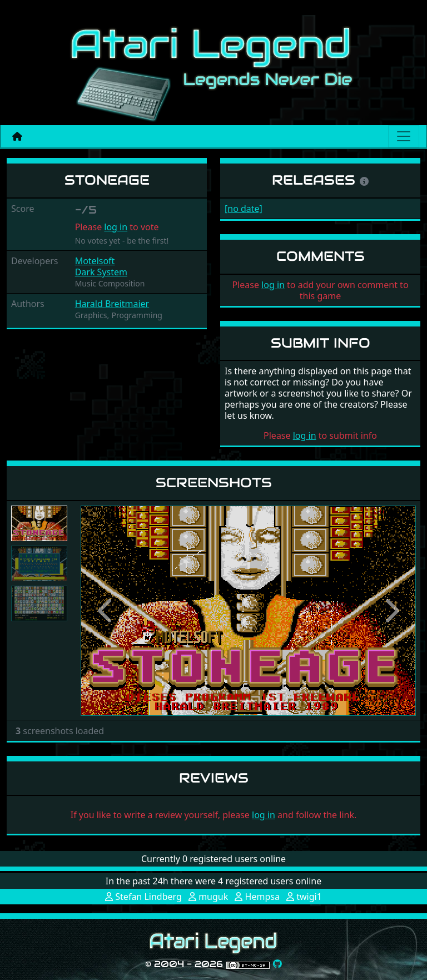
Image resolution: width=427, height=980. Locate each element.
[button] (106, 610)
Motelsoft (95, 261)
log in (116, 227)
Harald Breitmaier (112, 304)
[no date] (244, 209)
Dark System (101, 272)
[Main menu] (404, 136)
